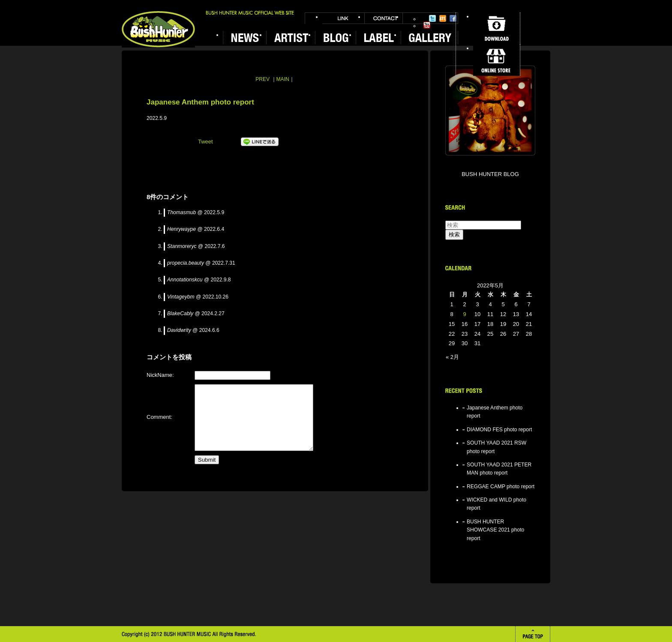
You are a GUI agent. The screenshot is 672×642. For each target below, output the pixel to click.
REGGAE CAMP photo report (501, 487)
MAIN (283, 79)
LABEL (378, 37)
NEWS (244, 37)
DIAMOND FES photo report (499, 430)
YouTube (427, 25)
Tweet (205, 142)
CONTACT (384, 18)
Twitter (432, 18)
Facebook (453, 18)
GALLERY (429, 37)
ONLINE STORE (496, 60)
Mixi (443, 18)
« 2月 (452, 357)
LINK (343, 18)
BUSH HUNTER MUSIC (158, 29)
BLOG (335, 37)
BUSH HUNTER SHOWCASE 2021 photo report (495, 530)
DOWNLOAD (496, 28)
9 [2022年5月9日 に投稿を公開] (464, 314)
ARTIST (291, 37)
